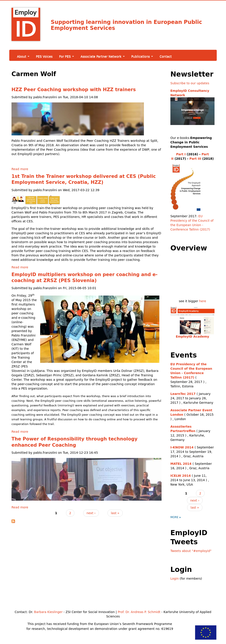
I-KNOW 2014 (182, 447)
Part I (181, 154)
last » (115, 513)
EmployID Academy (192, 336)
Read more (20, 169)
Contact (166, 56)
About (23, 56)
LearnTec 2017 (183, 394)
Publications (142, 56)
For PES (67, 56)
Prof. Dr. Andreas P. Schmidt (139, 612)
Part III (195, 159)
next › (91, 513)
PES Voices (44, 56)
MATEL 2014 (181, 464)
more (174, 517)
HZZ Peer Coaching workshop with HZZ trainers (74, 90)
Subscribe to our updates (190, 83)
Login (175, 579)
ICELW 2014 (181, 476)
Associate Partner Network (103, 56)
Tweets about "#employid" (191, 551)
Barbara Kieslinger (48, 612)
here (203, 301)
